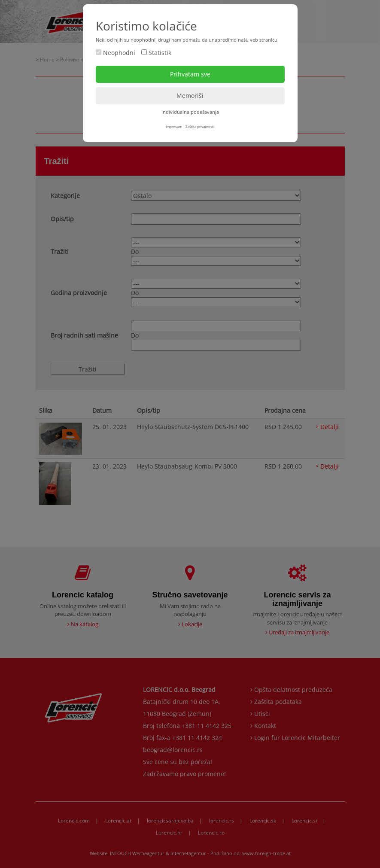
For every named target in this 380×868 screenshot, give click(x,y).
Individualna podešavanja (190, 112)
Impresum (174, 126)
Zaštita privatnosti (200, 126)
